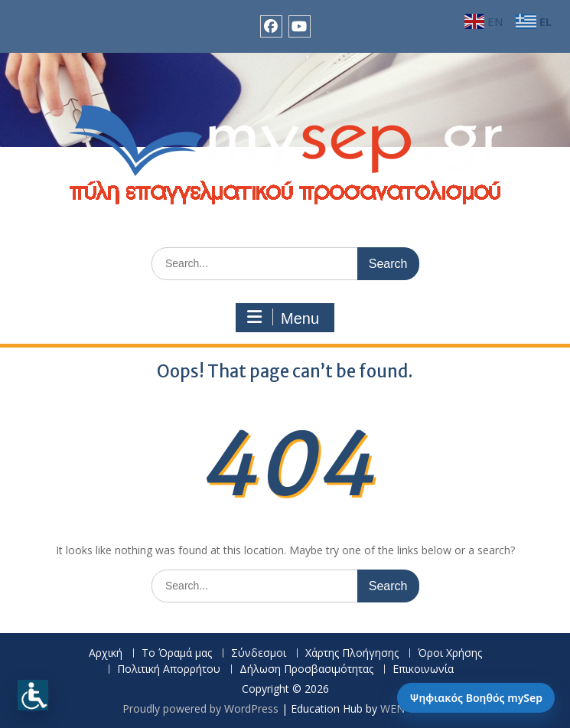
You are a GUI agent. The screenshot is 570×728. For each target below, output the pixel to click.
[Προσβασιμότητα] (33, 695)
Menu (283, 318)
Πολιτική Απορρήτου (169, 669)
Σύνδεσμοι (259, 653)
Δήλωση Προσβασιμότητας (306, 669)
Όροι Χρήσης (450, 653)
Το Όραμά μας (177, 653)
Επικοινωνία (423, 669)
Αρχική (106, 653)
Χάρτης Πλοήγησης (352, 653)
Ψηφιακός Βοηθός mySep (476, 698)
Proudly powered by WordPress (200, 708)
